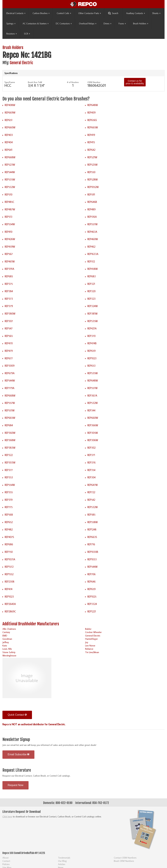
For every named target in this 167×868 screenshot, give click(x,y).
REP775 (9, 507)
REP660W (10, 127)
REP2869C (10, 611)
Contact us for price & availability (135, 82)
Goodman (7, 639)
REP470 (9, 343)
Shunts (156, 13)
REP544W (10, 172)
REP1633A (93, 254)
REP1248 (92, 529)
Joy (87, 642)
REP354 (91, 470)
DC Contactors (64, 24)
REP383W (10, 448)
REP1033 (92, 559)
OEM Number (94, 82)
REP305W (93, 433)
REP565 (9, 336)
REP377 (9, 470)
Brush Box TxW (35, 82)
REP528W (93, 179)
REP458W (93, 269)
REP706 (91, 574)
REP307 (9, 321)
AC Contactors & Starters (36, 24)
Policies (6, 864)
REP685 (9, 276)
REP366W (93, 425)
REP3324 (92, 604)
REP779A (10, 388)
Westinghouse (9, 655)
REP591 (91, 195)
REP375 (9, 284)
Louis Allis (7, 649)
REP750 (9, 552)
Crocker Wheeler (93, 632)
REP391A (9, 269)
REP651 (9, 120)
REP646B (92, 202)
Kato (5, 645)
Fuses (122, 24)
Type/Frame (10, 82)
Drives (107, 24)
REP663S (92, 537)
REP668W (10, 157)
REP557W (92, 224)
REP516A (92, 217)
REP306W (93, 440)
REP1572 (9, 567)
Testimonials (64, 858)
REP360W (10, 433)
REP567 (9, 254)
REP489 (91, 209)
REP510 (9, 195)
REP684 (9, 425)
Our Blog (62, 861)
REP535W (10, 179)
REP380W (10, 314)
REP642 (91, 150)
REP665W (93, 127)
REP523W (10, 165)
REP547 (9, 328)
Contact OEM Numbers (125, 858)
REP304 (91, 477)
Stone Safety (9, 652)
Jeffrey (6, 642)
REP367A (92, 396)
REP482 (9, 529)
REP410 (9, 232)
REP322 (9, 455)
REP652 (9, 522)
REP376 (91, 462)
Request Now (15, 785)
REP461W (10, 261)
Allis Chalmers (9, 629)
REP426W (10, 239)
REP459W (10, 247)
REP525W (92, 165)
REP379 (9, 306)
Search (113, 13)
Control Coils (64, 13)
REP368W (10, 440)
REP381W (92, 314)
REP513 (9, 217)
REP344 (91, 410)
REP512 (91, 261)
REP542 (91, 500)
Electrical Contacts (16, 13)
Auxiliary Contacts (136, 13)
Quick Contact (17, 715)
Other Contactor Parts (90, 13)
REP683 (92, 276)
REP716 (91, 544)
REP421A (92, 328)
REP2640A (10, 604)
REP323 (91, 299)
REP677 (9, 358)
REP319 (9, 500)
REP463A (92, 232)
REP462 (91, 247)
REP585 (91, 515)
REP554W (10, 224)
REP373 (9, 299)
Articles (62, 864)
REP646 (91, 582)
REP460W (93, 239)
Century (6, 632)
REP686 (9, 544)
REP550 (91, 172)
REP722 (91, 492)
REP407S (9, 537)
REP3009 (10, 366)
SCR (27, 34)
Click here (7, 816)
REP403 (9, 135)
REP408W (10, 105)
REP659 (91, 351)
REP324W (93, 306)
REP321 (91, 284)
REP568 (9, 515)
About (5, 858)
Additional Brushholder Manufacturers (31, 624)
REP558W (93, 522)
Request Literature (17, 770)
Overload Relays (88, 24)
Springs (11, 24)
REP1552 (9, 574)
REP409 (91, 113)
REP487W (10, 209)
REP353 (9, 477)
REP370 (91, 336)
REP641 (9, 150)
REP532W (10, 187)
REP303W (10, 462)
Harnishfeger (91, 639)
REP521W (92, 157)
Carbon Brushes (41, 13)
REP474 (9, 589)
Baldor (88, 629)
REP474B (92, 343)
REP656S (92, 120)
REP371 (91, 455)
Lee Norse (90, 645)
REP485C (10, 202)
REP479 (9, 351)
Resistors (12, 34)
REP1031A (10, 559)
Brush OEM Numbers (124, 861)
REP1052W (93, 187)
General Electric (21, 63)
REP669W (10, 113)
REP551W (10, 410)
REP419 (91, 135)
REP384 (9, 291)
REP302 (91, 448)
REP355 (9, 492)
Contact (6, 861)
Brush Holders (141, 24)
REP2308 (10, 582)
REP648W (93, 105)
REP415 (91, 142)
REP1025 (92, 597)
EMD (5, 636)
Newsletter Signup (16, 740)
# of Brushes (73, 82)
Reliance (89, 649)
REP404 (9, 142)
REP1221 (92, 611)
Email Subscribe (18, 754)
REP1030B (93, 552)
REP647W (93, 485)
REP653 (91, 366)
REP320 (91, 291)
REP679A (10, 373)
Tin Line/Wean (92, 652)
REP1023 (92, 358)
